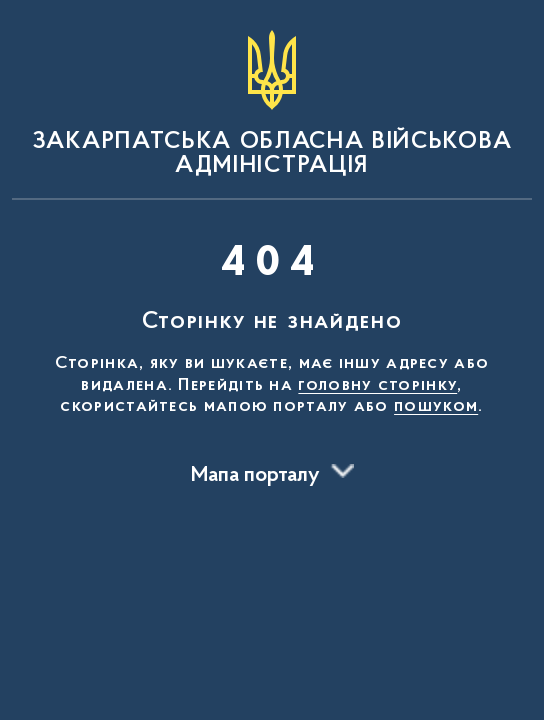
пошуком (436, 407)
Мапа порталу (255, 476)
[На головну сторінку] (272, 104)
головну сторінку (377, 386)
